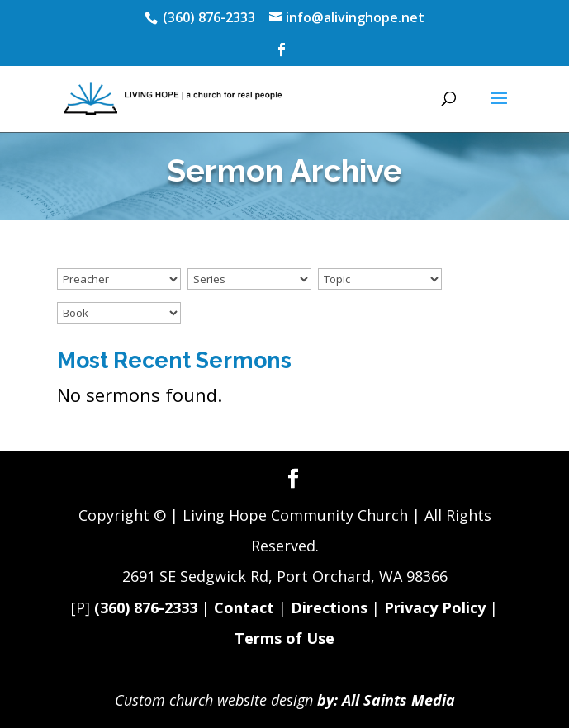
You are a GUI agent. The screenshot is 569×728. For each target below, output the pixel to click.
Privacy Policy (435, 607)
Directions (329, 607)
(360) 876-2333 (146, 607)
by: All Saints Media (386, 700)
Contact (244, 607)
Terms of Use (284, 638)
